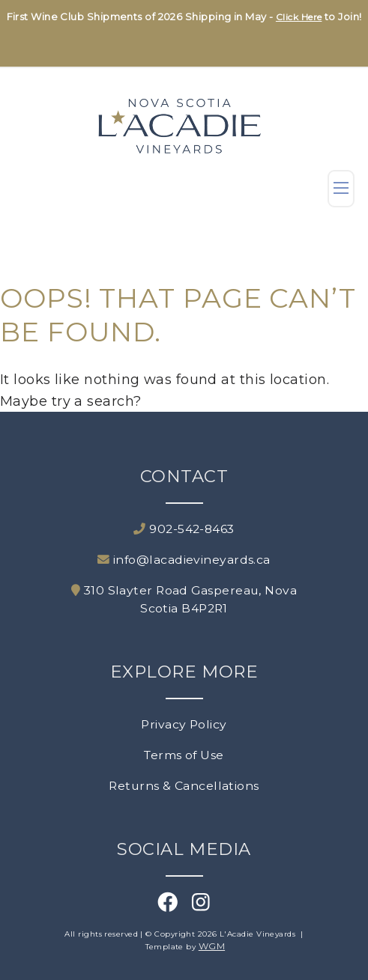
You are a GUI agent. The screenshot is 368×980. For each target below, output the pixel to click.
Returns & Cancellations (184, 786)
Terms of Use (184, 755)
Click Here (299, 17)
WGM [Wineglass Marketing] (212, 946)
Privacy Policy (184, 724)
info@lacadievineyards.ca (184, 560)
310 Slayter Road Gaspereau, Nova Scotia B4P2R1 (184, 599)
